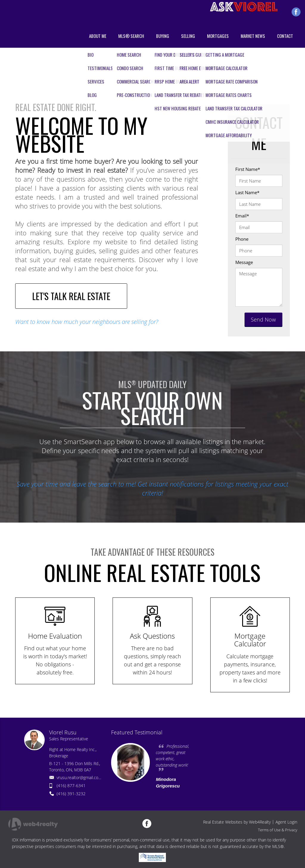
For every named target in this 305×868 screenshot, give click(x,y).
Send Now (263, 319)
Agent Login (286, 822)
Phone (242, 239)
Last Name (247, 192)
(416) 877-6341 (71, 786)
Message (244, 262)
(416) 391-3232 (71, 794)
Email (242, 216)
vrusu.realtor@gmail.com (79, 777)
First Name (248, 169)
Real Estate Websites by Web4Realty (237, 822)
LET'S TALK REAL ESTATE (71, 296)
